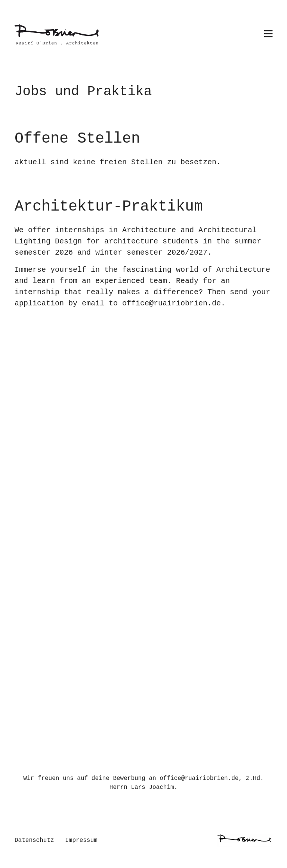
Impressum (81, 840)
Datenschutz (34, 840)
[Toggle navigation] (268, 35)
